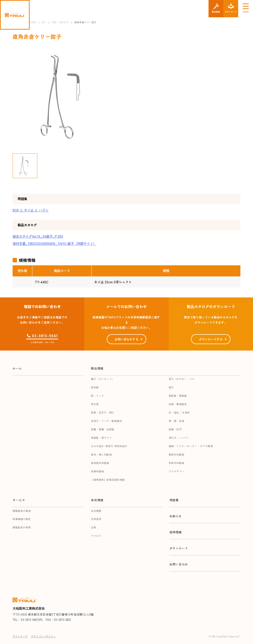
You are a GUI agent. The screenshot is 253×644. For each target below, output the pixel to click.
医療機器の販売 (22, 519)
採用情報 (176, 532)
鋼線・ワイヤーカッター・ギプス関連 (191, 446)
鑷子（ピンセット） (103, 379)
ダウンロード (179, 548)
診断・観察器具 (178, 404)
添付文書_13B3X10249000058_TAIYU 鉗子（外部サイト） (54, 243)
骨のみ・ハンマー (179, 438)
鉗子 (171, 387)
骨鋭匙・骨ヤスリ (101, 438)
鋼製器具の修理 (22, 527)
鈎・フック (97, 396)
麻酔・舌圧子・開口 (103, 412)
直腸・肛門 (175, 429)
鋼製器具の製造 (22, 511)
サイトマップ (20, 636)
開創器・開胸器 (178, 396)
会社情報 (97, 500)
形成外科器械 (177, 463)
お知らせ (176, 516)
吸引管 (95, 404)
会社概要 (96, 511)
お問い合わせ (179, 564)
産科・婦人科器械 (101, 454)
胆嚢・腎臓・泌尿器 (103, 429)
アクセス (96, 536)
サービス (19, 500)
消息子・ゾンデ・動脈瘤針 (106, 421)
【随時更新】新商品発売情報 (108, 480)
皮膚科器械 (97, 471)
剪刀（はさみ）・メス (182, 379)
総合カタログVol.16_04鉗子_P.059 (38, 236)
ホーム (17, 368)
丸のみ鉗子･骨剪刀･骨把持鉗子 (109, 446)
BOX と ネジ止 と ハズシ (31, 210)
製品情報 (97, 368)
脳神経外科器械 (100, 463)
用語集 (174, 500)
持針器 (95, 387)
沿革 (94, 527)
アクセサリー (177, 471)
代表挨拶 (96, 519)
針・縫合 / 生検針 (179, 412)
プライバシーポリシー (43, 636)
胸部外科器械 (177, 454)
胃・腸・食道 (177, 421)
